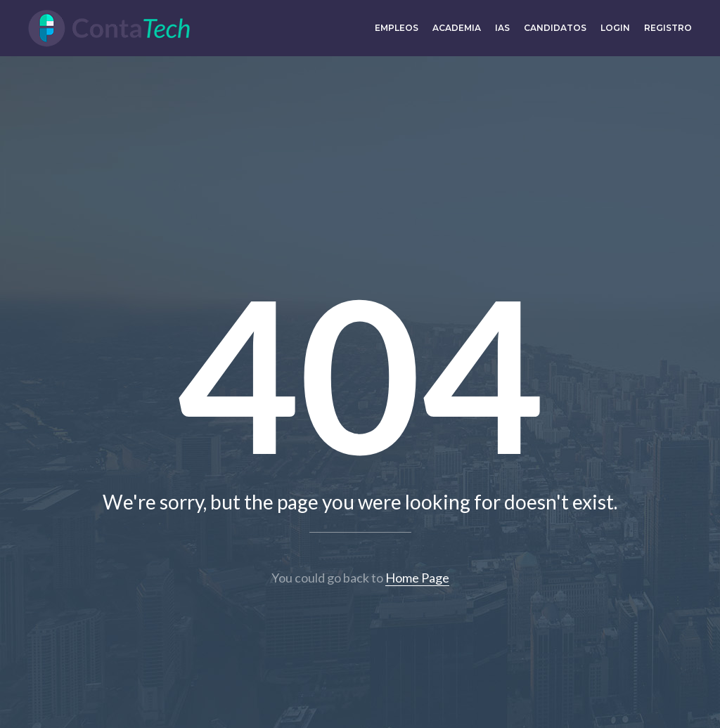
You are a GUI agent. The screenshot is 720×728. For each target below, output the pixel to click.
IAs (502, 28)
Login (615, 28)
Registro (668, 28)
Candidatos (555, 28)
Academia (457, 28)
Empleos (397, 28)
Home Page (417, 578)
